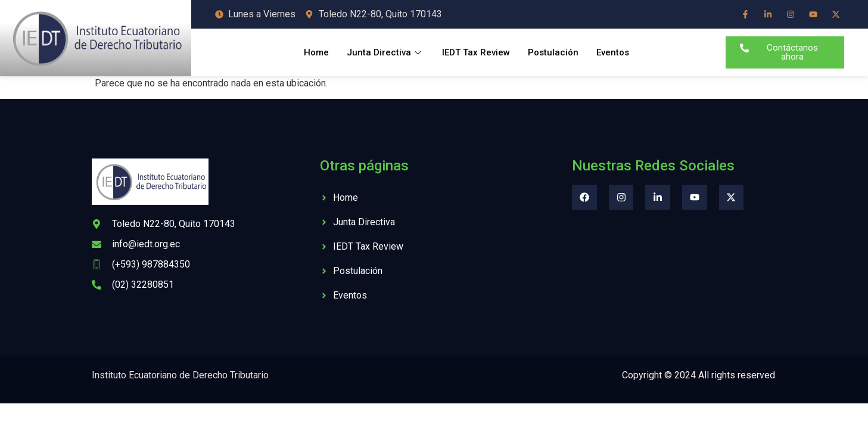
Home (316, 52)
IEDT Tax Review (476, 52)
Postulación (553, 52)
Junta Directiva (385, 52)
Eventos (613, 52)
